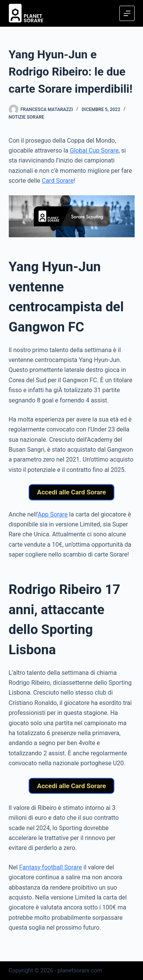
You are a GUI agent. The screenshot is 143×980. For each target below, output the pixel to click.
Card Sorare (58, 181)
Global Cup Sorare (94, 150)
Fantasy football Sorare (51, 867)
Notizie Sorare (27, 117)
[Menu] (127, 13)
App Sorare (53, 514)
